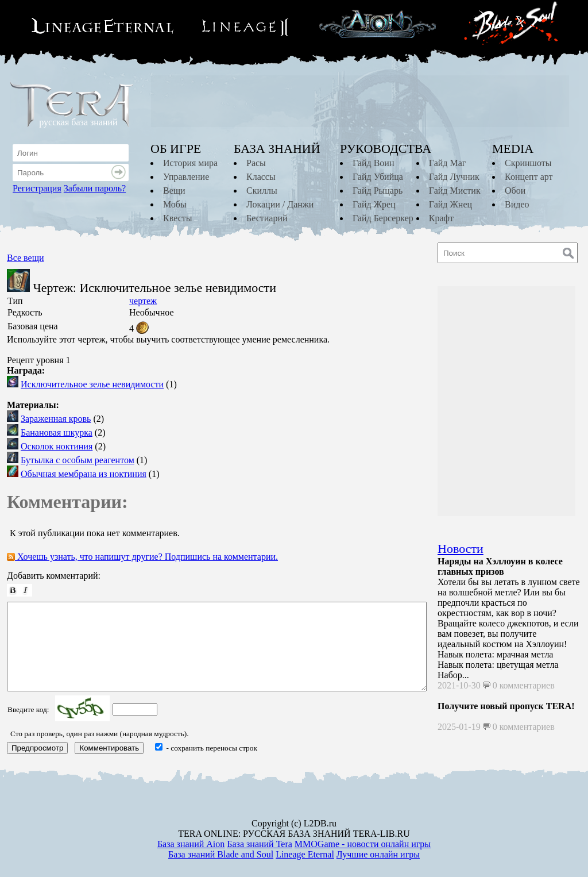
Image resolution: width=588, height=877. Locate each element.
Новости (461, 549)
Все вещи (26, 258)
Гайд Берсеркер (383, 218)
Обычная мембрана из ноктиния (84, 474)
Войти (120, 172)
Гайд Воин (373, 163)
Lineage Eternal (305, 854)
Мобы (175, 204)
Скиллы (262, 191)
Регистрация (37, 188)
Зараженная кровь (56, 419)
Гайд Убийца (378, 177)
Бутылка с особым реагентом (78, 460)
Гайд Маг (448, 163)
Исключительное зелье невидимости (92, 384)
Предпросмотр (37, 748)
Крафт (441, 218)
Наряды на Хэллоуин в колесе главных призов (500, 566)
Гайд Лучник (454, 177)
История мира (190, 163)
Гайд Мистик (455, 191)
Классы (261, 177)
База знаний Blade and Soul (221, 854)
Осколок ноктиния (57, 446)
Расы (256, 163)
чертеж (143, 301)
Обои (515, 191)
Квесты (177, 218)
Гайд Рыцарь (378, 191)
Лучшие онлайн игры (378, 854)
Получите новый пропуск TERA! (506, 706)
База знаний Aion (191, 844)
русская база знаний (78, 122)
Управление (186, 177)
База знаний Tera (260, 844)
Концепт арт (529, 177)
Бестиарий (267, 218)
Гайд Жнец (450, 204)
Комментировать (109, 748)
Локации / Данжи (280, 204)
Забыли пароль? (95, 188)
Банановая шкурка (57, 432)
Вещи (174, 191)
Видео (517, 204)
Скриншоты (528, 163)
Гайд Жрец (374, 204)
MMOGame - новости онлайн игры (363, 844)
